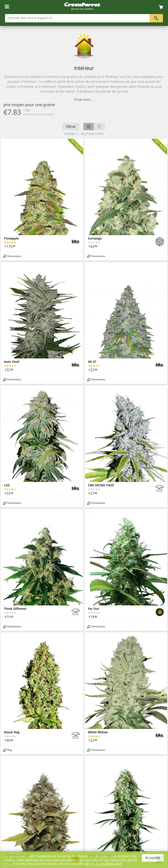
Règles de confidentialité (103, 864)
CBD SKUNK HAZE (101, 485)
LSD (7, 485)
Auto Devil (12, 362)
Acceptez (153, 858)
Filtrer (71, 127)
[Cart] (162, 7)
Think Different (15, 609)
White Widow (98, 732)
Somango (95, 238)
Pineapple (11, 238)
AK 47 (92, 362)
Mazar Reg (12, 732)
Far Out (94, 609)
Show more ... (84, 99)
